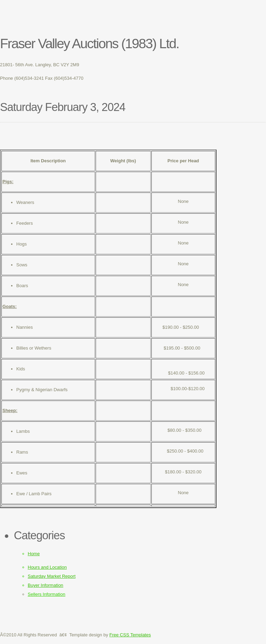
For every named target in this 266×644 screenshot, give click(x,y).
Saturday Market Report (52, 576)
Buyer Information (46, 585)
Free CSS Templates (130, 635)
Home (34, 554)
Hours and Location (47, 567)
